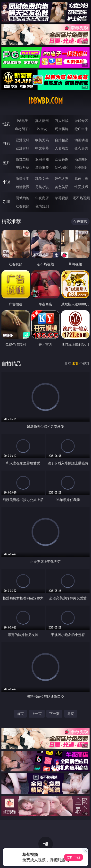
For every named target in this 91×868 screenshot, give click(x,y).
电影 (6, 143)
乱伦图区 (62, 167)
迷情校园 (23, 187)
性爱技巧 (81, 187)
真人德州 (42, 121)
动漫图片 (81, 159)
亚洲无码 (23, 140)
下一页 (54, 714)
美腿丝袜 (23, 167)
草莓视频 (62, 198)
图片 (6, 163)
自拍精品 (62, 140)
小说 (6, 182)
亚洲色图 (42, 159)
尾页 (71, 714)
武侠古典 (81, 179)
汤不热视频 (81, 198)
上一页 (37, 714)
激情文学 (23, 179)
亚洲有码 (23, 148)
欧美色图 (62, 159)
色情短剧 (42, 206)
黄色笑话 (62, 187)
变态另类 (81, 148)
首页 (20, 714)
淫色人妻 (62, 179)
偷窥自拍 (23, 159)
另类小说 (42, 187)
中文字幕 (42, 148)
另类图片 (81, 167)
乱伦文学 (42, 179)
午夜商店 (42, 198)
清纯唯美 (42, 167)
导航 (6, 201)
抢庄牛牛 (81, 129)
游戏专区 (81, 121)
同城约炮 (23, 198)
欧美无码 (42, 140)
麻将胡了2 (23, 129)
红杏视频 (23, 206)
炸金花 (42, 129)
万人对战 (62, 121)
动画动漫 (81, 140)
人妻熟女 (62, 148)
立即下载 (74, 857)
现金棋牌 (62, 129)
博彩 (6, 124)
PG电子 (22, 121)
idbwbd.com (45, 101)
